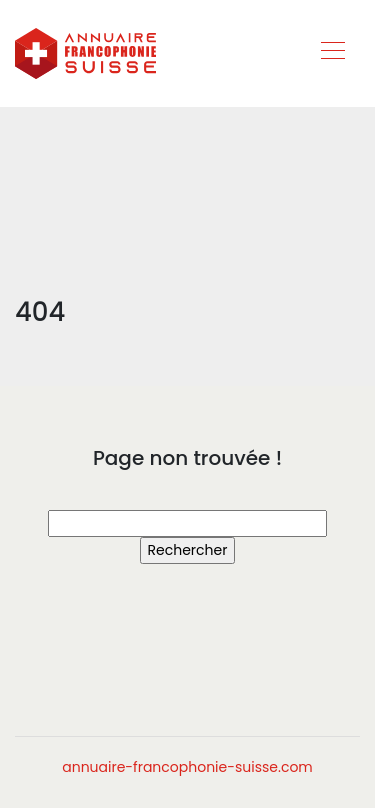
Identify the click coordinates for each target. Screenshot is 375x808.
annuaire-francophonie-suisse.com (187, 767)
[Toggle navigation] (332, 53)
